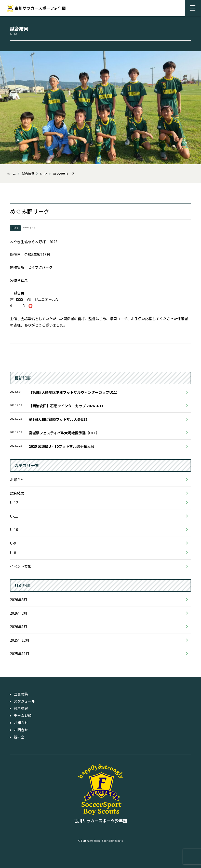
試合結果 (17, 493)
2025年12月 (20, 640)
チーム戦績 (23, 715)
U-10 (14, 530)
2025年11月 (20, 654)
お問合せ (21, 730)
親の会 (19, 737)
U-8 (13, 553)
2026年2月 (19, 613)
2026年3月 (19, 600)
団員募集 (21, 694)
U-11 (14, 516)
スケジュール (24, 701)
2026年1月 (19, 627)
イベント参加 (21, 566)
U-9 (13, 543)
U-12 (14, 503)
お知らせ (17, 480)
